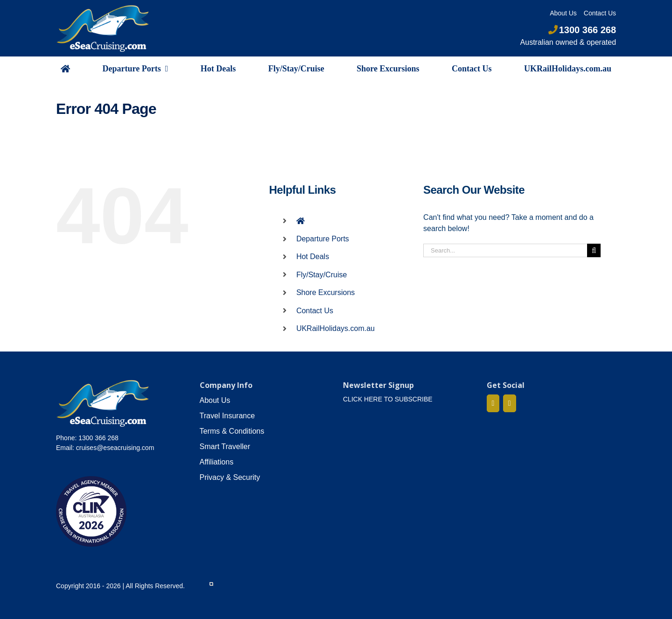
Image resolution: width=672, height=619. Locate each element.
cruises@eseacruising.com (115, 448)
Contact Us (315, 311)
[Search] (594, 250)
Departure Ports (323, 239)
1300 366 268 (582, 30)
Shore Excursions (325, 292)
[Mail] (510, 403)
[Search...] (505, 250)
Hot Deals (313, 257)
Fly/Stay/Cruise (322, 275)
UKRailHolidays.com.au (336, 328)
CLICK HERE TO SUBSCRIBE (388, 399)
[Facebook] (493, 403)
